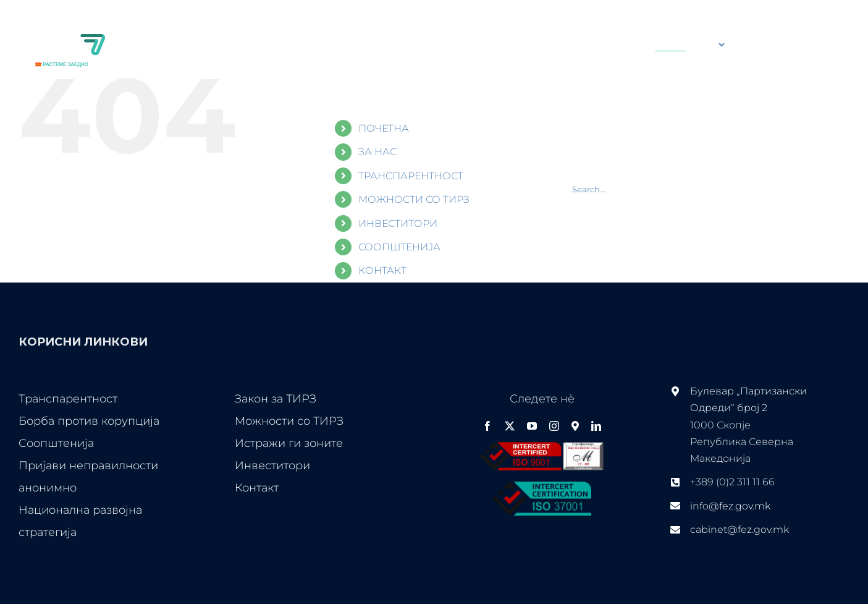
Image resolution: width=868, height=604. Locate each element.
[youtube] (532, 426)
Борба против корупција (89, 421)
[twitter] (510, 426)
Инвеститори (272, 466)
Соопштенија (56, 443)
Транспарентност (68, 399)
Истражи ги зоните (289, 443)
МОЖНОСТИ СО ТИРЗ (414, 199)
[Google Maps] (575, 426)
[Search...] (566, 45)
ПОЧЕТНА (384, 128)
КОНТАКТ (382, 270)
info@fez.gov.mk (730, 506)
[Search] (520, 45)
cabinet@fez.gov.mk (739, 530)
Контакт (257, 488)
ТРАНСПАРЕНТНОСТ (411, 176)
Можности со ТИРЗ (289, 421)
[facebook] (487, 426)
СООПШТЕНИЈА (399, 247)
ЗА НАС (377, 152)
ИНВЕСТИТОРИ (398, 223)
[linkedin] (596, 426)
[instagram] (554, 426)
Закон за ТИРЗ (276, 399)
